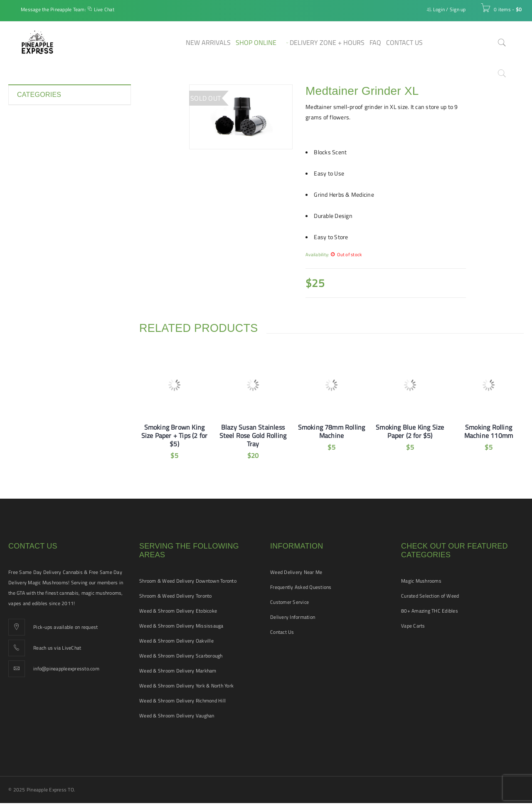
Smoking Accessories (44, 250)
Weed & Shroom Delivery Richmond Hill (182, 701)
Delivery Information (293, 617)
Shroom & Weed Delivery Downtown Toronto (188, 581)
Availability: (317, 254)
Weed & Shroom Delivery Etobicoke (178, 611)
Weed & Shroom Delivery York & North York (186, 686)
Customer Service (289, 602)
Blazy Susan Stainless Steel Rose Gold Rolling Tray (253, 435)
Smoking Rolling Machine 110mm (489, 431)
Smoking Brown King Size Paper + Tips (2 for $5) (175, 435)
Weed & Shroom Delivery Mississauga (181, 626)
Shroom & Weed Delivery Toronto (176, 596)
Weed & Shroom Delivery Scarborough (181, 656)
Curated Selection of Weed (430, 596)
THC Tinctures (35, 280)
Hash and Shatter (39, 176)
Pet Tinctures (34, 220)
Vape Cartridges (37, 295)
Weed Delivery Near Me (296, 572)
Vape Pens (30, 310)
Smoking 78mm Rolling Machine (332, 431)
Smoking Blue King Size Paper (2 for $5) (410, 431)
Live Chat (104, 9)
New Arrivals (33, 205)
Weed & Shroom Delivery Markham (178, 671)
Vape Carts (413, 626)
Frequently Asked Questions (301, 587)
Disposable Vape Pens (45, 146)
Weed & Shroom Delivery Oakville (176, 641)
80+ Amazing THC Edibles (430, 611)
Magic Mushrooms (421, 581)
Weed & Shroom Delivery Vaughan (177, 716)
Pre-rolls (28, 235)
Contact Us (282, 632)
